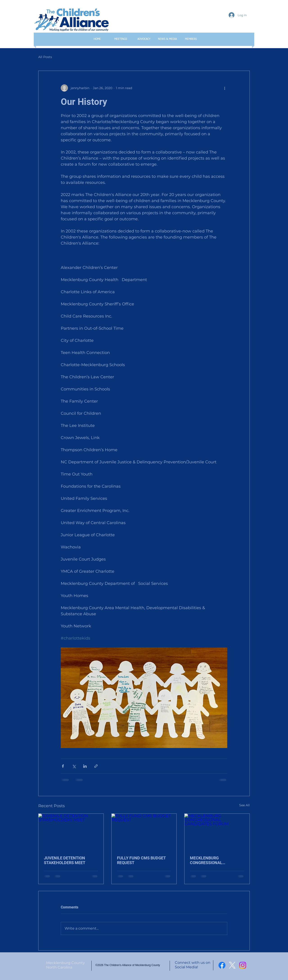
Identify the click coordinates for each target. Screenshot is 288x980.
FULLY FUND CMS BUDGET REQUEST (141, 860)
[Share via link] (96, 766)
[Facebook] (222, 965)
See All (244, 805)
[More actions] (225, 88)
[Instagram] (243, 965)
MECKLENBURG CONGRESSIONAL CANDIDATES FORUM (209, 860)
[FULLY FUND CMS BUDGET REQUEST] (144, 832)
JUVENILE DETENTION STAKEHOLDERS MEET (65, 860)
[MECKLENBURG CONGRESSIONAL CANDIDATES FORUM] (217, 832)
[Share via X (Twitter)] (74, 766)
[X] (232, 965)
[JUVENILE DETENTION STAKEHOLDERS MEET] (71, 832)
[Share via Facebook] (63, 766)
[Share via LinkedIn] (85, 766)
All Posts (45, 57)
